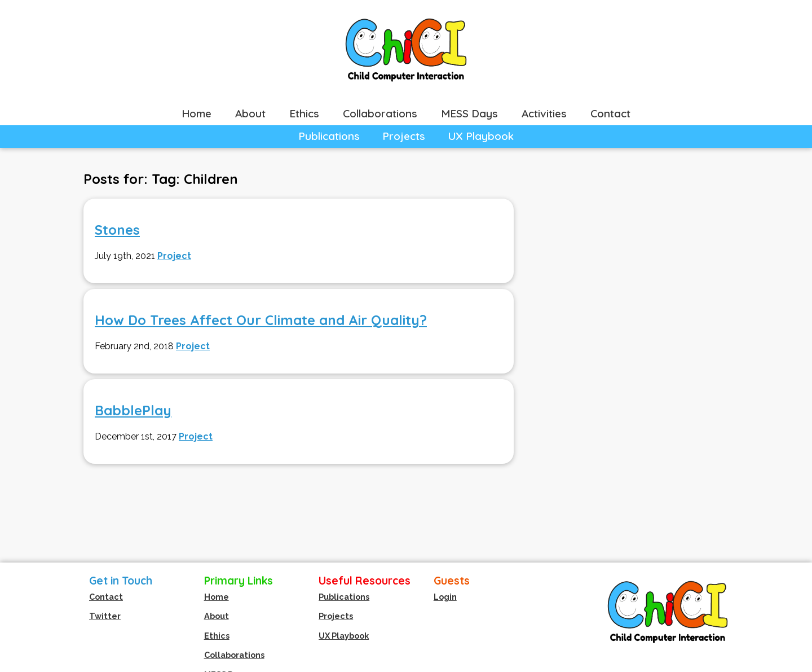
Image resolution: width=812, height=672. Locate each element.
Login (445, 597)
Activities (544, 113)
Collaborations (380, 113)
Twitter (105, 616)
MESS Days (469, 113)
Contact (610, 113)
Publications (329, 136)
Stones (117, 230)
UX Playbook (481, 136)
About (250, 113)
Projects (404, 136)
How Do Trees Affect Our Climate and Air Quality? (261, 320)
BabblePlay (133, 410)
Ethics (304, 113)
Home (197, 113)
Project (174, 256)
